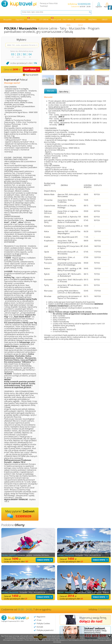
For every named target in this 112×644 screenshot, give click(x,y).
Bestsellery (32, 19)
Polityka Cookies (43, 623)
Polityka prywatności (45, 630)
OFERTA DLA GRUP (80, 21)
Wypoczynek (56, 19)
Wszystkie (7, 20)
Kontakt (40, 627)
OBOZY (105, 20)
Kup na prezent (32, 75)
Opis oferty (64, 92)
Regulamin (41, 617)
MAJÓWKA (92, 20)
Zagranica (20, 20)
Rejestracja (107, 5)
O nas (39, 620)
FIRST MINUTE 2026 (68, 21)
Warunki (51, 91)
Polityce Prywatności (91, 638)
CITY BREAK (44, 20)
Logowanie (99, 5)
